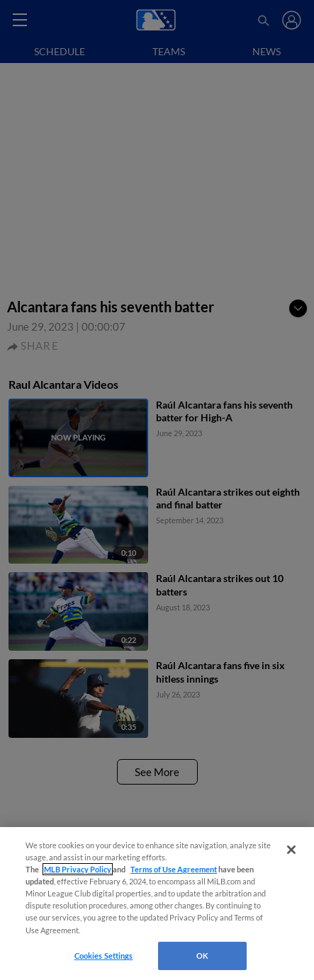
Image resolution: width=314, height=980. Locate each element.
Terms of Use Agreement (174, 869)
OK (202, 956)
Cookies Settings (104, 956)
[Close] (291, 850)
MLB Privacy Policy (78, 869)
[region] (157, 904)
